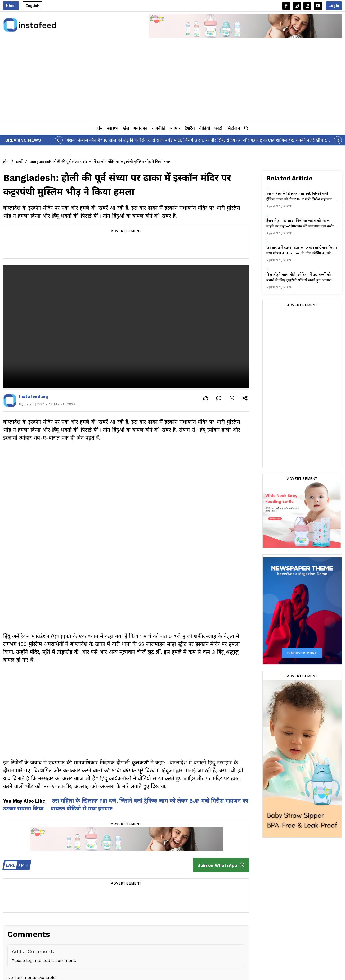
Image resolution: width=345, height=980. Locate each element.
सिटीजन (233, 128)
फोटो (218, 128)
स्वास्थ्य (113, 128)
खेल (126, 128)
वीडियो (205, 128)
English (32, 6)
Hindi (11, 6)
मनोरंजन (140, 128)
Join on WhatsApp (221, 865)
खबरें (19, 162)
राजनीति (159, 128)
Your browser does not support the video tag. (126, 327)
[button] (246, 128)
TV (16, 865)
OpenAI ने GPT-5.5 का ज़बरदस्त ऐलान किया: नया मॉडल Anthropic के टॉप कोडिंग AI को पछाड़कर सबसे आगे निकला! (302, 251)
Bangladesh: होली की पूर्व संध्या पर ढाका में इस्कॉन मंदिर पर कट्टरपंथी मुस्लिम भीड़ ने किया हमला (100, 162)
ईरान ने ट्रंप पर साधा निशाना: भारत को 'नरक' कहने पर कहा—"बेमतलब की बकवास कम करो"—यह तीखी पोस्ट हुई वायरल (302, 224)
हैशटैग (190, 128)
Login (334, 6)
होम (100, 128)
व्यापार (175, 128)
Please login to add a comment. (44, 961)
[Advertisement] (173, 82)
